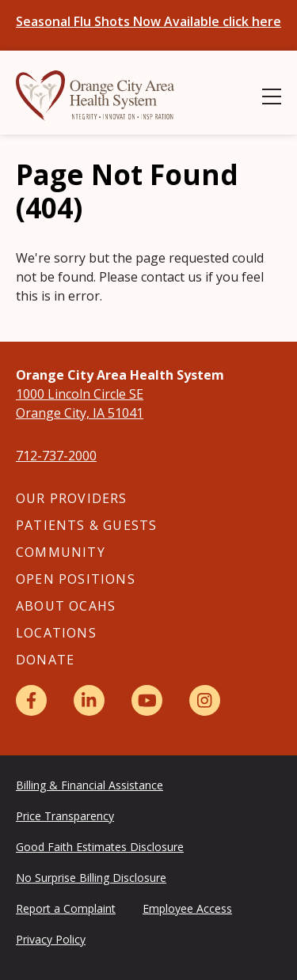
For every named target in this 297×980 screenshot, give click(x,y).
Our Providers (72, 498)
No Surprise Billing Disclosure (91, 878)
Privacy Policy (51, 939)
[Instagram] (205, 700)
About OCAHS (66, 606)
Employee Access (187, 908)
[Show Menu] (272, 96)
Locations (56, 633)
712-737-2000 (56, 456)
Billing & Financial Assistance (89, 785)
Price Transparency (65, 816)
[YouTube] (147, 700)
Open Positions (76, 579)
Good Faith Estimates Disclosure (100, 847)
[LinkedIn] (89, 700)
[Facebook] (31, 700)
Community (61, 552)
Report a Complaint (66, 908)
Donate (45, 660)
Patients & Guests (86, 525)
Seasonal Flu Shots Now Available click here (148, 21)
